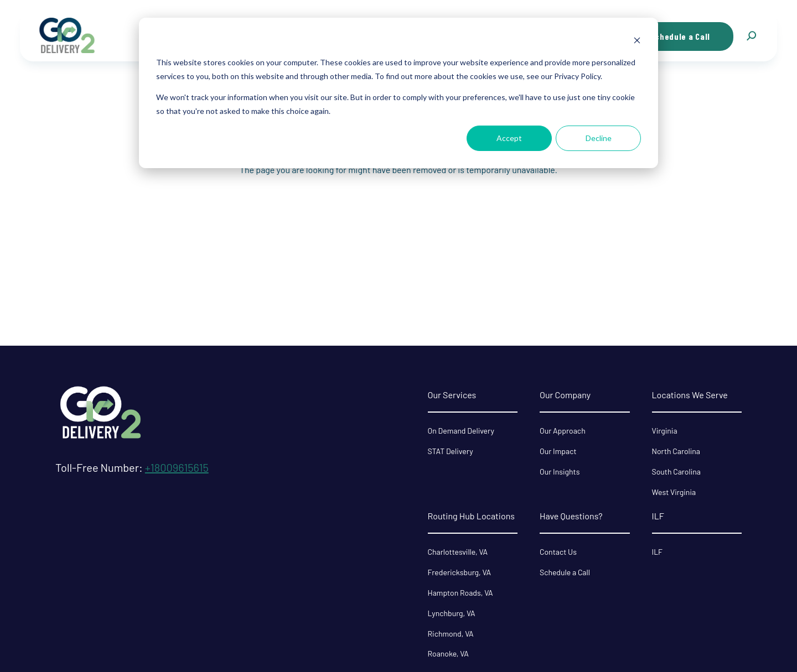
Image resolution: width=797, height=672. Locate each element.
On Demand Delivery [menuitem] (461, 431)
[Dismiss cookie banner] (637, 42)
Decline (599, 138)
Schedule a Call (680, 36)
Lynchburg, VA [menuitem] (452, 613)
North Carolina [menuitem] (676, 451)
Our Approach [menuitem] (563, 431)
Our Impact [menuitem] (558, 451)
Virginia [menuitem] (665, 431)
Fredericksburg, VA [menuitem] (460, 572)
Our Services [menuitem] (452, 395)
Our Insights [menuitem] (560, 472)
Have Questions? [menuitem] (571, 516)
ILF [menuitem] (658, 516)
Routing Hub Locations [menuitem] (472, 516)
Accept (509, 138)
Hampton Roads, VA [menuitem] (460, 593)
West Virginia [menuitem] (674, 492)
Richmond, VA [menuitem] (451, 634)
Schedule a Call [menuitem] (565, 572)
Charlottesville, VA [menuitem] (458, 552)
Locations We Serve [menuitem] (690, 395)
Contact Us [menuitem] (558, 552)
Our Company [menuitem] (565, 395)
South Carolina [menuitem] (676, 472)
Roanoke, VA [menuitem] (448, 653)
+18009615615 (177, 467)
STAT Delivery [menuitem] (451, 451)
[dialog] (398, 93)
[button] (751, 37)
